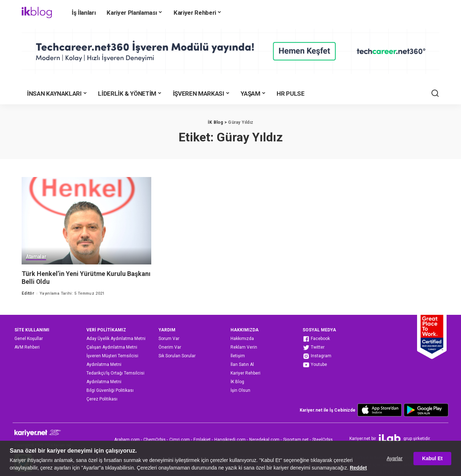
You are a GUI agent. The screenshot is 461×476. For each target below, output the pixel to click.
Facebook (316, 339)
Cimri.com (180, 440)
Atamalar (36, 257)
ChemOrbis (155, 440)
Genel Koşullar (29, 339)
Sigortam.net (296, 440)
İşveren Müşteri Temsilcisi (112, 356)
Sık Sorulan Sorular (177, 356)
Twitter (314, 348)
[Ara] (435, 94)
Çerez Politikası (102, 399)
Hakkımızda (242, 339)
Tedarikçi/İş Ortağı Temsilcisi (115, 373)
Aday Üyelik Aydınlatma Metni (116, 339)
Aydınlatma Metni (104, 364)
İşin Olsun (240, 390)
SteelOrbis (323, 440)
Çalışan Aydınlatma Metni (112, 347)
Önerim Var (170, 347)
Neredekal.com (264, 440)
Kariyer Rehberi (245, 373)
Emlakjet (202, 440)
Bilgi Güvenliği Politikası (110, 390)
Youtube (315, 365)
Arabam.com (127, 440)
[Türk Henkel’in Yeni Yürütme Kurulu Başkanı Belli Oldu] (86, 221)
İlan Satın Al (242, 364)
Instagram (317, 356)
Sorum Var (169, 339)
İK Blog (237, 382)
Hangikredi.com (230, 440)
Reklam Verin (244, 347)
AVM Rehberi (27, 347)
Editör (28, 293)
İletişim (238, 356)
